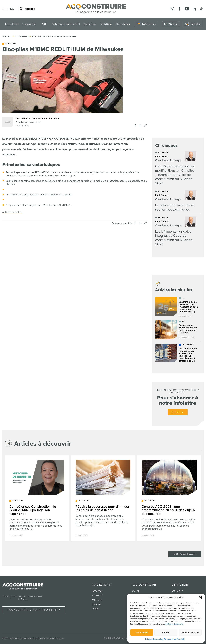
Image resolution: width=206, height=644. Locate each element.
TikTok (96, 609)
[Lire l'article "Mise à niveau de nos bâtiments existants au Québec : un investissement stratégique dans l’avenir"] (178, 353)
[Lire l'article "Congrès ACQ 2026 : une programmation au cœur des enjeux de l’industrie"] (169, 498)
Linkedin (96, 604)
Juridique (106, 24)
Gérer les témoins (190, 632)
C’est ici (175, 412)
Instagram (98, 591)
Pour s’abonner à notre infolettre (32, 610)
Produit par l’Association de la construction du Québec (23, 598)
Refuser (166, 632)
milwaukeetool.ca (12, 212)
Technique (90, 24)
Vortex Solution (57, 638)
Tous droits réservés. (32, 638)
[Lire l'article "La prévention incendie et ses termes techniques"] (176, 201)
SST (44, 24)
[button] (200, 597)
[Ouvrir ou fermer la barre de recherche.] (21, 9)
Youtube (97, 600)
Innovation (29, 24)
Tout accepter (142, 632)
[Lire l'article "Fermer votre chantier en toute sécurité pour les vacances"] (178, 330)
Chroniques (123, 24)
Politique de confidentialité (175, 639)
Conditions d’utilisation (116, 638)
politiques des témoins (174, 624)
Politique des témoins (154, 639)
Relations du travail (66, 24)
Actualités (12, 24)
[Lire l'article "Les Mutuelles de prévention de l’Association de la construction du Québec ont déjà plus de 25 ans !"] (178, 306)
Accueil (136, 591)
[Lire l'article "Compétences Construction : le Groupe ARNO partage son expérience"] (37, 498)
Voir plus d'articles (183, 554)
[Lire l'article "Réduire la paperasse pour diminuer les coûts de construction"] (103, 498)
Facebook (97, 596)
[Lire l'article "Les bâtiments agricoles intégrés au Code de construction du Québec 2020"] (176, 231)
